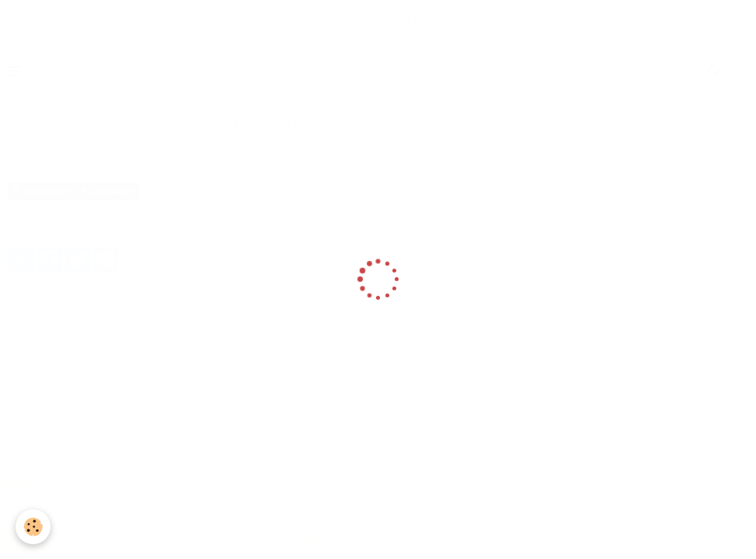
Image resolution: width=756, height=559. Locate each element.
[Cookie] (33, 527)
